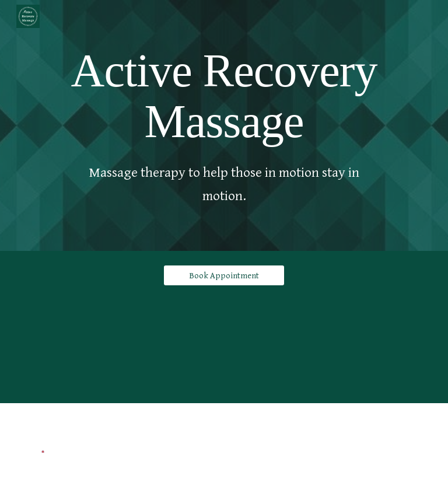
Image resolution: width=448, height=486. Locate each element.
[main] (224, 94)
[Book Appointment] (224, 275)
